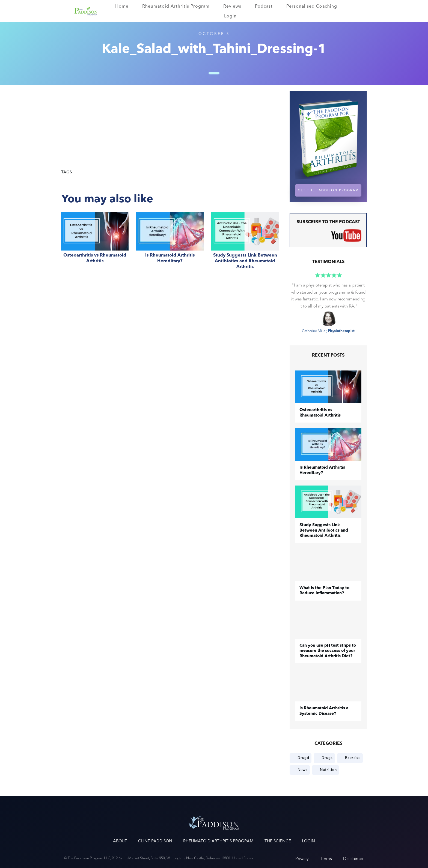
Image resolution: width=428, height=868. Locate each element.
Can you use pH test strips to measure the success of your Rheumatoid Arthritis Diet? (328, 651)
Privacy (302, 859)
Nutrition (328, 770)
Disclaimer (353, 859)
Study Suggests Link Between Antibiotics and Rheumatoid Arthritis (245, 244)
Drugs (327, 758)
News (303, 770)
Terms (326, 859)
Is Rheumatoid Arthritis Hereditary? (170, 244)
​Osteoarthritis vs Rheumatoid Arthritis (95, 244)
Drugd (303, 758)
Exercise (353, 758)
